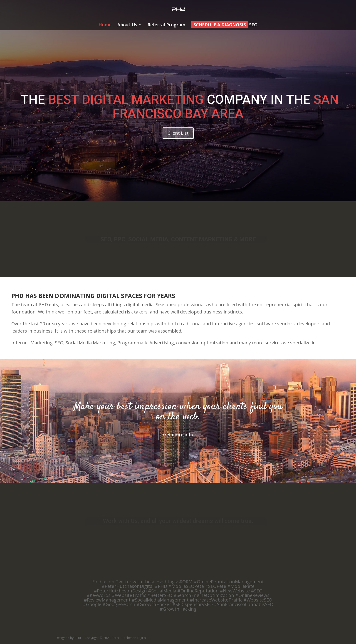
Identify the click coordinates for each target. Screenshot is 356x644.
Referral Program (166, 25)
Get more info (178, 434)
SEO (253, 25)
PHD (78, 638)
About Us (127, 25)
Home (105, 25)
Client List (178, 133)
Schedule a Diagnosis (220, 25)
